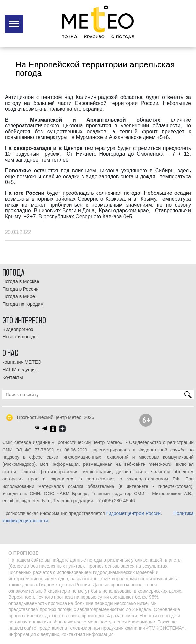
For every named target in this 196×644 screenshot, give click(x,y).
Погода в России (20, 289)
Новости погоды (20, 337)
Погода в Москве (21, 281)
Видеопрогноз (18, 329)
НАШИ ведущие (20, 370)
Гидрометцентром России (134, 513)
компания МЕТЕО (22, 362)
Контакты (13, 377)
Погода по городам (23, 304)
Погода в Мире (19, 296)
